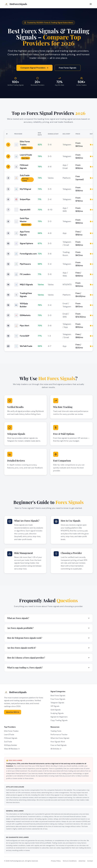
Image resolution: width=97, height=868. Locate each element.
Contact (90, 861)
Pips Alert (25, 326)
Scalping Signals (57, 713)
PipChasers (25, 264)
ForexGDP (25, 336)
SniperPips (25, 199)
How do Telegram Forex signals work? (48, 638)
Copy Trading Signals (59, 720)
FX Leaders (25, 274)
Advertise (82, 861)
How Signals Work (58, 742)
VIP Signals (55, 706)
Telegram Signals (57, 703)
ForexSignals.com (28, 254)
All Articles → (56, 749)
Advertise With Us (13, 712)
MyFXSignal (25, 189)
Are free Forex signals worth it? (48, 648)
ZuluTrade (25, 175)
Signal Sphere (26, 243)
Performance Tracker (59, 735)
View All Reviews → (12, 749)
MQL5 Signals (26, 284)
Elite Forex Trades (11, 731)
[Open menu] (91, 4)
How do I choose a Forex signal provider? (48, 658)
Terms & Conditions (70, 861)
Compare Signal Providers (34, 68)
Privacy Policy (56, 861)
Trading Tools (56, 731)
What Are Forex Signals (60, 738)
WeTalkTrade (26, 346)
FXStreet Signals (11, 738)
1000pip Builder (11, 745)
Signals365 (25, 210)
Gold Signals (56, 710)
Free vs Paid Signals (58, 745)
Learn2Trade (26, 155)
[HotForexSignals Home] (16, 4)
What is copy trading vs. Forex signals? (48, 668)
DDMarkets (25, 315)
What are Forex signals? (48, 618)
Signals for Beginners (59, 717)
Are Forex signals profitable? (48, 628)
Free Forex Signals (68, 68)
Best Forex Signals (58, 695)
